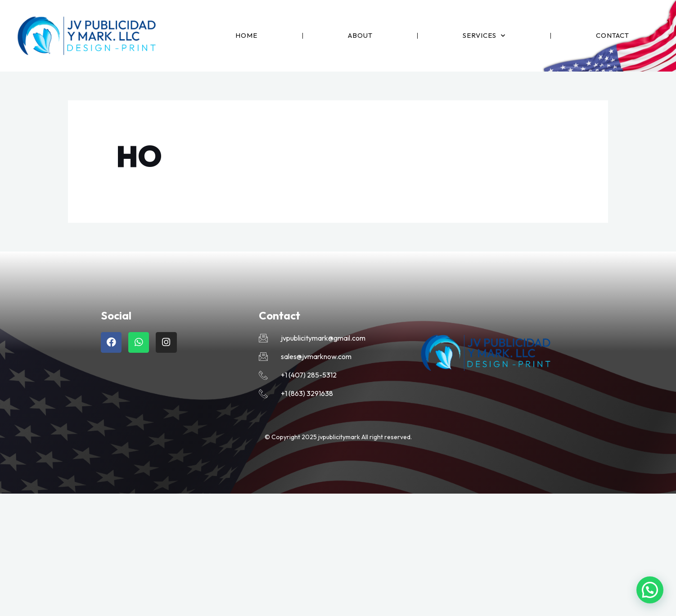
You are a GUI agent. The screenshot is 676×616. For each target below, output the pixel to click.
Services (484, 36)
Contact (613, 35)
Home (246, 35)
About (360, 35)
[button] (650, 590)
